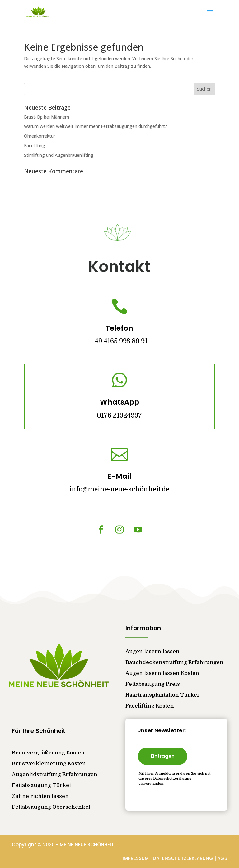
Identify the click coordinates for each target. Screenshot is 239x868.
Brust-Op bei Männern (47, 117)
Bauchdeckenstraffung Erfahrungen (174, 662)
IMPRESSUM (136, 858)
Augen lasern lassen (152, 651)
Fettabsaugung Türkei (41, 785)
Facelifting (35, 145)
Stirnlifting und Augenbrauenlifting (59, 155)
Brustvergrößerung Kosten (48, 753)
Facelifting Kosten (150, 706)
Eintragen (163, 756)
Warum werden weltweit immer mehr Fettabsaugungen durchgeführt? (96, 126)
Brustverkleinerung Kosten (49, 764)
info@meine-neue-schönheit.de (119, 489)
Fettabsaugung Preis (153, 684)
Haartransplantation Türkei (162, 695)
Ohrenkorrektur (40, 136)
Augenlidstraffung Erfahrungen (55, 774)
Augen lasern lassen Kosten (162, 673)
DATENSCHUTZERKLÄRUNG (184, 858)
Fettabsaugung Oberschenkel (51, 807)
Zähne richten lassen (40, 796)
